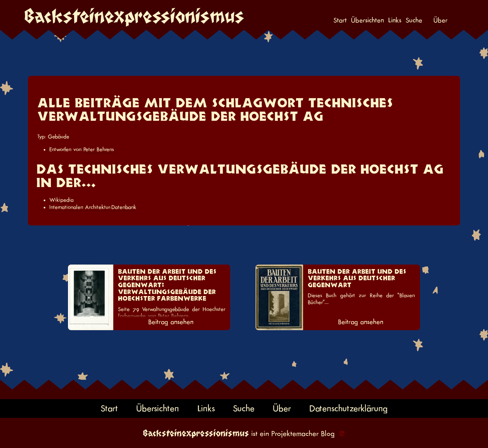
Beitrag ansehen (171, 322)
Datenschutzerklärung (348, 408)
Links (395, 21)
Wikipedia (61, 200)
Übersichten (367, 21)
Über (441, 21)
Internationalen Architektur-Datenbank (93, 207)
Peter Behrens (99, 149)
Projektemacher (295, 434)
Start (340, 21)
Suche (414, 21)
